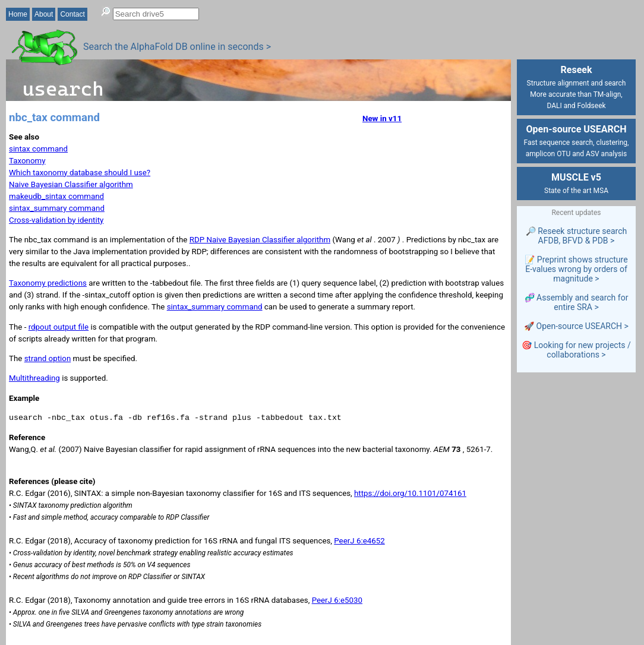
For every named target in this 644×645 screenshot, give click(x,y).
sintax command (38, 149)
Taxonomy (27, 161)
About (44, 14)
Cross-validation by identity (56, 220)
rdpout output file (59, 327)
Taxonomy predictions (48, 283)
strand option (48, 358)
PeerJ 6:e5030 (337, 600)
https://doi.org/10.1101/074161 (410, 493)
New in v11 (382, 118)
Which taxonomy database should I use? (80, 173)
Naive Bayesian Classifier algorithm (71, 184)
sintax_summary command (57, 208)
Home (18, 14)
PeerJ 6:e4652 (359, 541)
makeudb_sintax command (56, 196)
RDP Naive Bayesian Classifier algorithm (260, 240)
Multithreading (34, 378)
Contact (72, 14)
